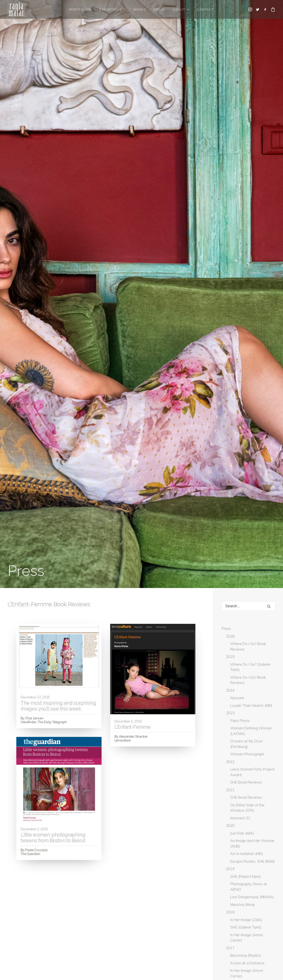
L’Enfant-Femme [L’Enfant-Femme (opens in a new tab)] (132, 243)
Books (140, 9)
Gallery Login (18, 933)
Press (159, 9)
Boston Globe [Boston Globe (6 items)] (236, 714)
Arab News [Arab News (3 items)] (234, 683)
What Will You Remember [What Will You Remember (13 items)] (245, 881)
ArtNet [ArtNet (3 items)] (258, 683)
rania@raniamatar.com (251, 921)
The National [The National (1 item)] (235, 849)
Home (13, 921)
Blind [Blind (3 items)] (265, 699)
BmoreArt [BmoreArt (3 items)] (233, 707)
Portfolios (80, 9)
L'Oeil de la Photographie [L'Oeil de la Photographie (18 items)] (246, 778)
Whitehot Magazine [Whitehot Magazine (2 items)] (240, 889)
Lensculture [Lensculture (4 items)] (235, 802)
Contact (205, 9)
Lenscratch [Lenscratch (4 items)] (235, 794)
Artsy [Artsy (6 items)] (230, 699)
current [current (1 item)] (232, 730)
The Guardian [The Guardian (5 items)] (236, 841)
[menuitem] (80, 9)
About (181, 9)
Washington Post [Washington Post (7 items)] (239, 873)
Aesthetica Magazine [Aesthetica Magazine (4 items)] (241, 675)
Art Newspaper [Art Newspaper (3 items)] (237, 691)
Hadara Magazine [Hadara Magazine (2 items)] (239, 754)
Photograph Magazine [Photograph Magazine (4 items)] (243, 826)
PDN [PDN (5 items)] (262, 818)
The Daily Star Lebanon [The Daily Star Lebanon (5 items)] (243, 834)
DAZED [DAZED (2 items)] (253, 730)
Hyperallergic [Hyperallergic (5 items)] (237, 770)
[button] (251, 9)
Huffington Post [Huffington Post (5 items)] (238, 762)
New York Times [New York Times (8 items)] (237, 818)
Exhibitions (113, 9)
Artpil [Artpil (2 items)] (263, 691)
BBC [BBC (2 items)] (248, 699)
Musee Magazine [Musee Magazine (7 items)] (237, 810)
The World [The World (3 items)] (234, 865)
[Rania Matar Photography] (16, 9)
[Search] (249, 122)
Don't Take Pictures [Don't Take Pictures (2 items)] (240, 738)
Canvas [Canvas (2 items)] (263, 714)
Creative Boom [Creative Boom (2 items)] (237, 722)
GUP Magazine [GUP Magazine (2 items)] (236, 746)
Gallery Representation (27, 927)
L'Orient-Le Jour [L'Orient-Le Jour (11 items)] (238, 786)
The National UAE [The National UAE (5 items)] (238, 857)
